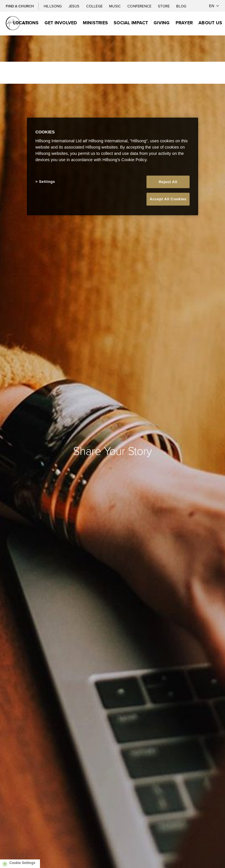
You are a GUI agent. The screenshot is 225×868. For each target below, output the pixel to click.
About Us (210, 23)
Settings (47, 182)
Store (164, 6)
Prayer (184, 23)
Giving (162, 23)
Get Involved (61, 23)
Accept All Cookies (168, 199)
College (95, 6)
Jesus (75, 6)
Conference (140, 6)
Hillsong (53, 6)
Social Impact (131, 23)
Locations (26, 23)
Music (115, 6)
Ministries (95, 23)
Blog (181, 6)
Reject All (168, 182)
